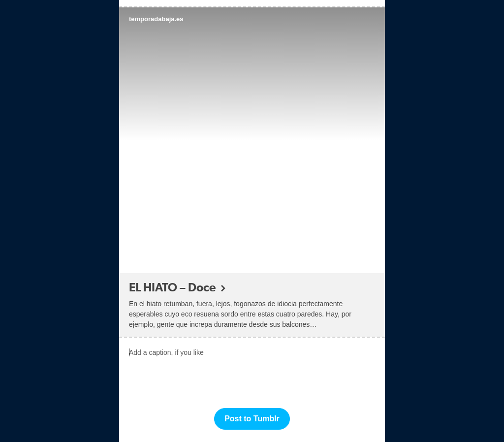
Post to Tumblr (252, 419)
